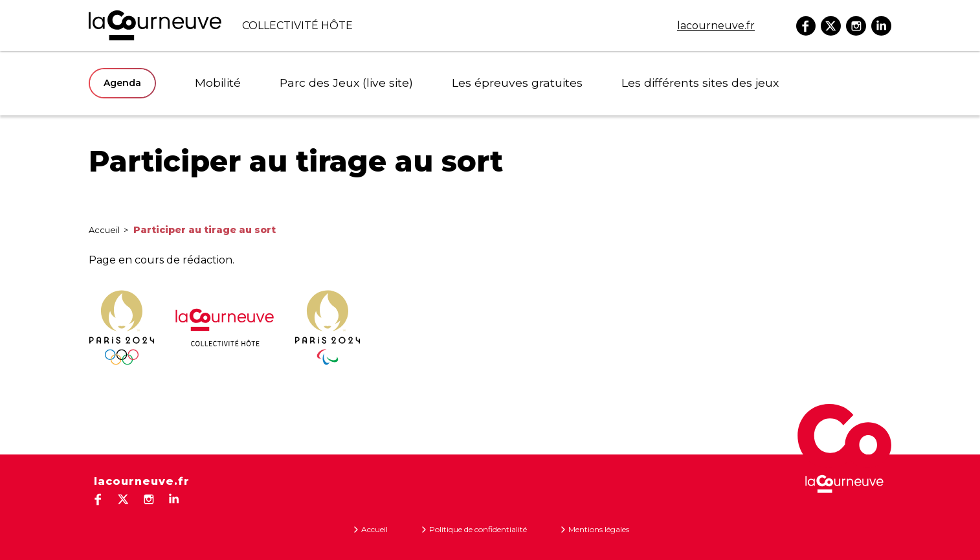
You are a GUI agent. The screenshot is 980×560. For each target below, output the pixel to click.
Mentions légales (599, 529)
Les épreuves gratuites (477, 83)
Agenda (122, 83)
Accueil (104, 230)
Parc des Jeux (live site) (328, 83)
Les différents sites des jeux (638, 83)
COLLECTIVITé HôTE (221, 26)
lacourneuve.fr (716, 26)
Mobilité (214, 83)
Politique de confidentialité (478, 529)
